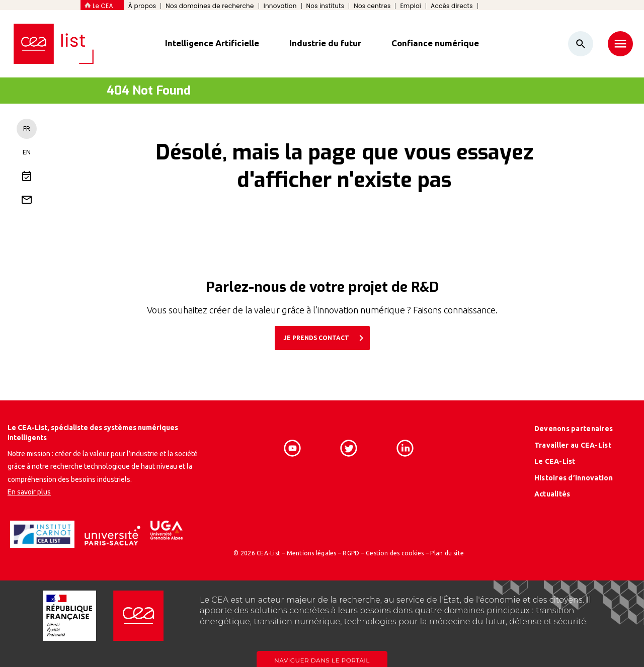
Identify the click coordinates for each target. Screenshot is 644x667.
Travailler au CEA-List (573, 445)
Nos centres (372, 6)
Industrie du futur (325, 43)
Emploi (411, 6)
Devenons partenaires (574, 429)
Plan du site (447, 553)
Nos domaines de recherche (210, 6)
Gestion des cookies (395, 553)
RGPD (351, 553)
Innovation (280, 6)
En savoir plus (29, 492)
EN (27, 152)
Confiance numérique (435, 43)
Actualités (552, 494)
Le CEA (103, 6)
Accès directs (452, 6)
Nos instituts (326, 6)
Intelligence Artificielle (212, 43)
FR (27, 129)
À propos (142, 6)
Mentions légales (312, 553)
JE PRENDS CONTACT (326, 338)
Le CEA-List (555, 461)
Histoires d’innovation (574, 478)
